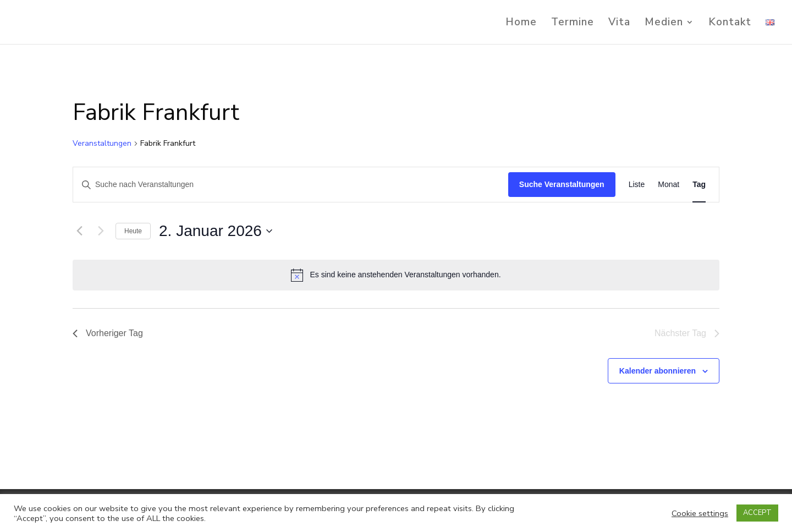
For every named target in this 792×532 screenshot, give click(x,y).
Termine (573, 24)
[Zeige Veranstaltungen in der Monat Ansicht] (669, 185)
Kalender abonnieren (658, 371)
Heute (133, 231)
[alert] (396, 275)
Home (521, 24)
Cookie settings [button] (700, 513)
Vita (619, 24)
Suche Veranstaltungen (562, 184)
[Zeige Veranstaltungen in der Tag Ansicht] (699, 185)
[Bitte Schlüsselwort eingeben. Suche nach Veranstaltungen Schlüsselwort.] (291, 185)
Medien (664, 24)
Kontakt (730, 24)
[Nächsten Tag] (101, 231)
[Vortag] (79, 231)
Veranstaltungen (102, 143)
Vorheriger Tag (108, 333)
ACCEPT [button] (757, 513)
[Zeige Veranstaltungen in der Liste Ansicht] (637, 185)
